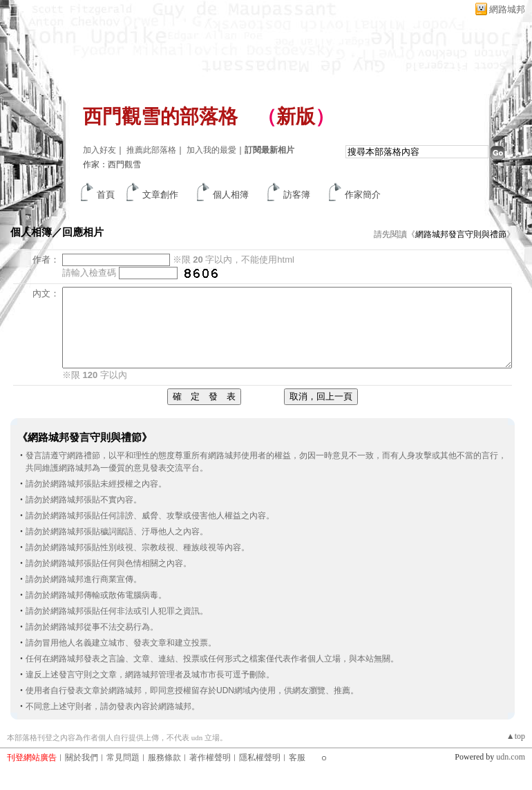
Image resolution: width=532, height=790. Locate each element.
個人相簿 (231, 195)
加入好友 (99, 150)
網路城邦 (507, 9)
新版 (296, 116)
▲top (516, 736)
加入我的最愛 (211, 150)
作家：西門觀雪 (112, 164)
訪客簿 (297, 195)
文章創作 (160, 195)
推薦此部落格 (151, 150)
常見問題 (123, 758)
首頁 (106, 195)
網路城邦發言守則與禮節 (461, 234)
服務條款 (164, 758)
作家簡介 (363, 195)
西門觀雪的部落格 (160, 116)
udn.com (511, 757)
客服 (297, 758)
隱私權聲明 (260, 758)
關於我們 (82, 758)
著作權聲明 (210, 758)
